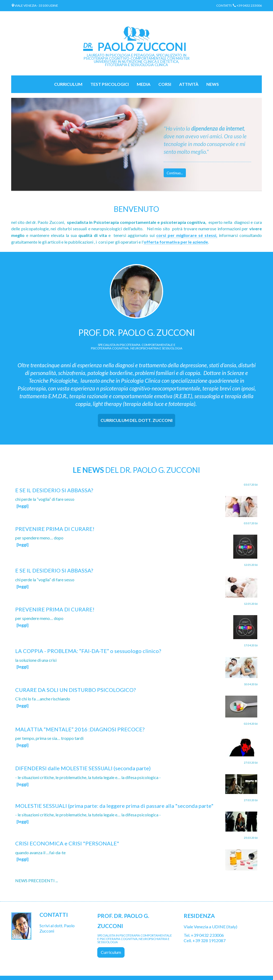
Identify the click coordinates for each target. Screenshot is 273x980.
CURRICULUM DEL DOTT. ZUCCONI (136, 420)
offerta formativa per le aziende (176, 242)
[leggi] (23, 506)
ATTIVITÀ (189, 84)
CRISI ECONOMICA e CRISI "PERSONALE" (67, 843)
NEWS (213, 84)
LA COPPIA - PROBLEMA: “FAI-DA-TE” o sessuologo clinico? (88, 651)
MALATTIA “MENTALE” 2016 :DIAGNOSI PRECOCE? (80, 729)
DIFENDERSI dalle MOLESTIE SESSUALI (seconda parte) (83, 768)
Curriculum (68, 84)
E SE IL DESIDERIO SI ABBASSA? (54, 490)
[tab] (136, 420)
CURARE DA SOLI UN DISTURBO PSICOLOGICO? (75, 690)
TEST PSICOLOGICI (110, 84)
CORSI (165, 84)
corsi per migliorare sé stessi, (187, 235)
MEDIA (144, 84)
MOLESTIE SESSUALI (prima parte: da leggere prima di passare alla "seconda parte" (114, 806)
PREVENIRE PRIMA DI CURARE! (55, 529)
